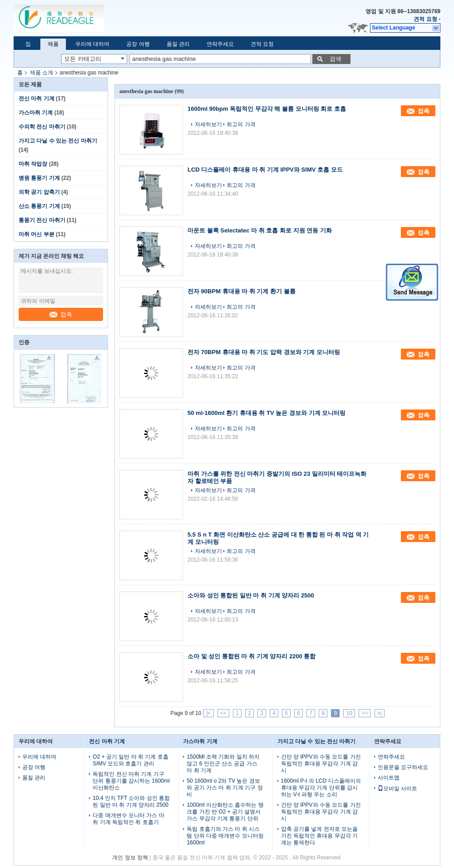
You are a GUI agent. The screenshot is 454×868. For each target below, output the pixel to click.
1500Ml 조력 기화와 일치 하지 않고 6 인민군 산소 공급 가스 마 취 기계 (223, 764)
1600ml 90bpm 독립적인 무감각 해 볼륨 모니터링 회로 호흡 (267, 109)
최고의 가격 (241, 124)
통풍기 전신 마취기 (42, 220)
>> (365, 713)
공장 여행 (138, 44)
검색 (336, 59)
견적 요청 (425, 19)
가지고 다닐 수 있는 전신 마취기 (58, 141)
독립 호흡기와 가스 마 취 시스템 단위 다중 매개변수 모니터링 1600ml (225, 836)
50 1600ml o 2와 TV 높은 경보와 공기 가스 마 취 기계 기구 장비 (225, 788)
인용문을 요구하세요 (403, 767)
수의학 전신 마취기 (42, 127)
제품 (53, 44)
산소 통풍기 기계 (39, 206)
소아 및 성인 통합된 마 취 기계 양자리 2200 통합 (252, 656)
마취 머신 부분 (37, 234)
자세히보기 (208, 124)
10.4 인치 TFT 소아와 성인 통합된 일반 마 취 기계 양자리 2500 (131, 801)
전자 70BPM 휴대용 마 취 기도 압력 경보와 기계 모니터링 (264, 352)
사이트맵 (389, 778)
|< (208, 713)
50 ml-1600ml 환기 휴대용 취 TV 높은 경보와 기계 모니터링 (266, 413)
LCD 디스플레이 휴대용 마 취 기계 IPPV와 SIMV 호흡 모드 (265, 170)
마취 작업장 (33, 164)
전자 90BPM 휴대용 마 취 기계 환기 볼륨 (242, 291)
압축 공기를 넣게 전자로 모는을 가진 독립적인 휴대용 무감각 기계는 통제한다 (319, 836)
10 (349, 713)
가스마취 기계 (36, 113)
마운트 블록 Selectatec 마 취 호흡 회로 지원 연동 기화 (260, 230)
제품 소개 (42, 73)
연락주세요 (220, 44)
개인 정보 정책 (130, 858)
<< (223, 713)
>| (380, 713)
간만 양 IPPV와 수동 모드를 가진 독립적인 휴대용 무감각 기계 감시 (321, 764)
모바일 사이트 (397, 789)
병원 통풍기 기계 (39, 178)
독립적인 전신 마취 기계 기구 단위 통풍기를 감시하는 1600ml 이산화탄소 (131, 781)
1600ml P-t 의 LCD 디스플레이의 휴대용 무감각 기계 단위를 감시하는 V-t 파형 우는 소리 (321, 788)
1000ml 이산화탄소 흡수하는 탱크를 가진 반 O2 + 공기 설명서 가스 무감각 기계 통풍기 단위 (225, 812)
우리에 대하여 (92, 44)
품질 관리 (178, 44)
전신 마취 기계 (37, 99)
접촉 (61, 314)
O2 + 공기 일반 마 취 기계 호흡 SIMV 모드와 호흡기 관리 (130, 760)
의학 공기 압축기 (39, 192)
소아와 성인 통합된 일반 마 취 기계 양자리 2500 (251, 595)
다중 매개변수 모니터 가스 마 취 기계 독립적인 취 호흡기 (128, 819)
